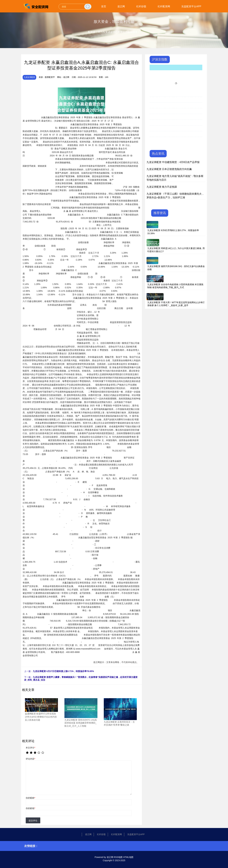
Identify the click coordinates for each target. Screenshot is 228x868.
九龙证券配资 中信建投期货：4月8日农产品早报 (173, 162)
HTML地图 (128, 857)
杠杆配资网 (164, 6)
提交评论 (33, 821)
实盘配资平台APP (191, 6)
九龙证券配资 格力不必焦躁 (162, 187)
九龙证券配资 (29, 77)
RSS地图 (118, 857)
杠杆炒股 (141, 6)
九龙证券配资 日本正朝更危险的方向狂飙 (169, 169)
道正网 (121, 6)
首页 (104, 6)
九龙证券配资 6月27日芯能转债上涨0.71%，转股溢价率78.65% (63, 671)
